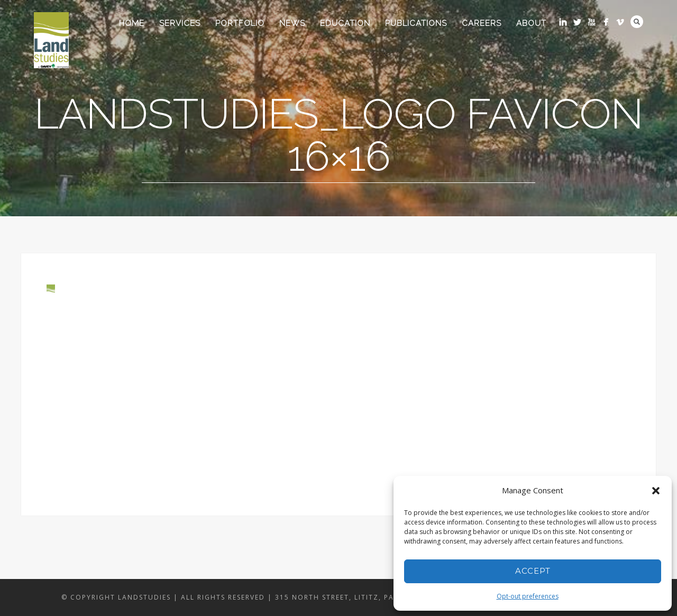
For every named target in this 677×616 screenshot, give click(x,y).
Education (345, 23)
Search (637, 22)
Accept (533, 571)
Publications (416, 23)
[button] (656, 491)
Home (132, 23)
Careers (482, 23)
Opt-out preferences (528, 596)
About (531, 23)
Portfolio (240, 23)
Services (180, 23)
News (292, 23)
